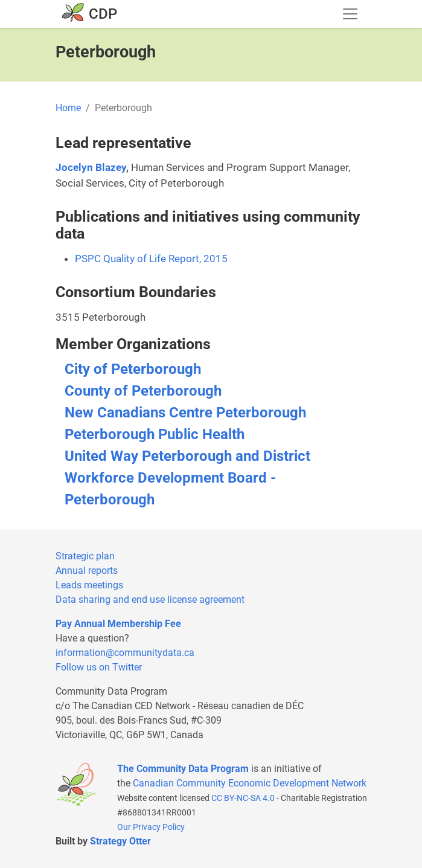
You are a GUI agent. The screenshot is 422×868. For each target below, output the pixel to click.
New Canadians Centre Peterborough (185, 413)
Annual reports (87, 571)
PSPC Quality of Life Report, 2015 (151, 259)
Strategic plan (85, 556)
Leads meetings (89, 585)
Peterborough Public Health (155, 434)
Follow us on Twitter (99, 667)
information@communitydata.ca (125, 653)
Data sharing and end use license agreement (150, 600)
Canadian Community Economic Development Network (250, 783)
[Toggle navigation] (350, 14)
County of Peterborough (143, 391)
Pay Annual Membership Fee (118, 624)
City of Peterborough (133, 369)
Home (68, 108)
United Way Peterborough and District (187, 456)
